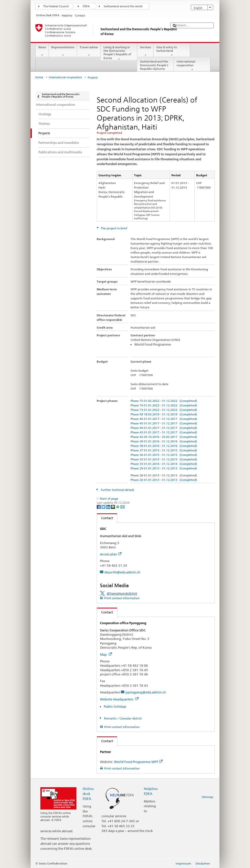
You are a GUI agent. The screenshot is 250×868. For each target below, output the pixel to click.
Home (39, 77)
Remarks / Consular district (122, 718)
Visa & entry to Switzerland (172, 51)
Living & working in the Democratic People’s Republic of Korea (119, 53)
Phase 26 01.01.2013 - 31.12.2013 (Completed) (164, 480)
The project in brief (114, 228)
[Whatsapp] (118, 507)
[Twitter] (104, 507)
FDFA (86, 6)
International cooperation (192, 66)
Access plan (111, 554)
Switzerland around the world (123, 6)
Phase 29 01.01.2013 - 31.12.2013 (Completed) (164, 468)
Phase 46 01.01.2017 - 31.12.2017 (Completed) (164, 419)
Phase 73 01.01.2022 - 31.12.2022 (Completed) (164, 410)
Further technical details (117, 490)
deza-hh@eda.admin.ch (122, 572)
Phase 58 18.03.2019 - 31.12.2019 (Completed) (164, 414)
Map (106, 654)
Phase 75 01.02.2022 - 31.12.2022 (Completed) (164, 401)
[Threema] (113, 507)
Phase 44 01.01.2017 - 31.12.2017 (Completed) (164, 428)
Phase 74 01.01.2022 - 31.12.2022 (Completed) (164, 405)
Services (145, 51)
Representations (63, 51)
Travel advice (89, 51)
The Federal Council (56, 6)
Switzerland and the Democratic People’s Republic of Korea (156, 66)
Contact (105, 518)
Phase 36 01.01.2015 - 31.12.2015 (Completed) (164, 455)
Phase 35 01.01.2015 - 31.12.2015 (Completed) (164, 459)
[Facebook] (99, 507)
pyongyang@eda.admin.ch (146, 692)
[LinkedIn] (109, 507)
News (42, 51)
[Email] (122, 507)
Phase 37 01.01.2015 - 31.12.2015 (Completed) (164, 450)
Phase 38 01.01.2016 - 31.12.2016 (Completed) (164, 446)
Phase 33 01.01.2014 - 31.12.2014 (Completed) (164, 464)
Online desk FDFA (88, 794)
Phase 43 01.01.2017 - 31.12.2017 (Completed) (164, 432)
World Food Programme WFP (138, 762)
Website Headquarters (119, 699)
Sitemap (207, 797)
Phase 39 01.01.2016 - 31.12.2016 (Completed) (164, 441)
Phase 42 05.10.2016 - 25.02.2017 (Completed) (164, 437)
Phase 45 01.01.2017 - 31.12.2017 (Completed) (164, 423)
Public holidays (115, 706)
